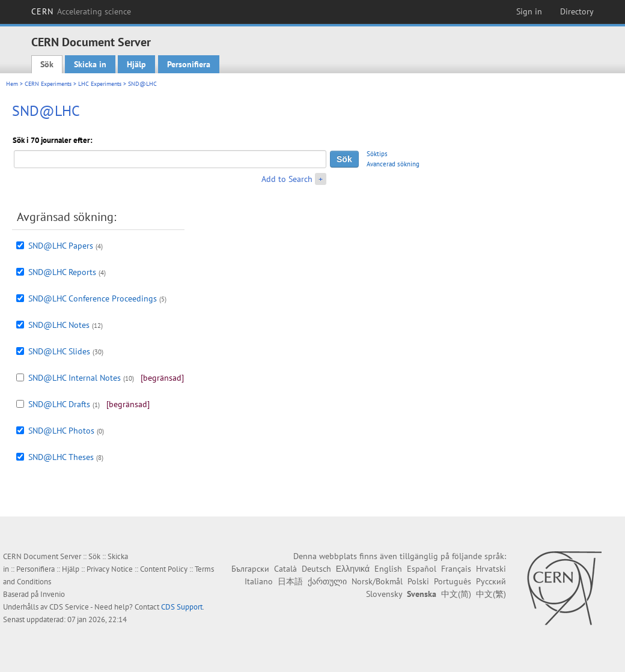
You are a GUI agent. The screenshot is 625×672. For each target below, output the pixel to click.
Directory (577, 11)
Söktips (377, 154)
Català (285, 569)
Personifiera (189, 64)
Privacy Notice (110, 569)
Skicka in (90, 64)
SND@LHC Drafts (59, 404)
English (388, 569)
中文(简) (456, 594)
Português (453, 581)
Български (250, 569)
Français (456, 569)
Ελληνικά (353, 569)
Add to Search (287, 179)
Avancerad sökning (393, 164)
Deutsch (316, 569)
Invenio (53, 594)
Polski (418, 581)
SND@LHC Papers (61, 246)
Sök (47, 64)
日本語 (290, 581)
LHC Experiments (100, 84)
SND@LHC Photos (61, 431)
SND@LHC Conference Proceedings (93, 298)
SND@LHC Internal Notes (75, 378)
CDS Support (182, 607)
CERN (81, 11)
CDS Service (69, 607)
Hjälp (136, 64)
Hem (12, 84)
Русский (491, 581)
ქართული (327, 581)
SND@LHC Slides (59, 351)
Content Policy (164, 569)
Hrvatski (491, 569)
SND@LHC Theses (61, 457)
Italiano (259, 581)
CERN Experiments (48, 84)
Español (422, 569)
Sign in (529, 11)
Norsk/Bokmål (377, 581)
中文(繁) (491, 594)
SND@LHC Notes (59, 325)
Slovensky (384, 594)
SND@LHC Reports (62, 272)
